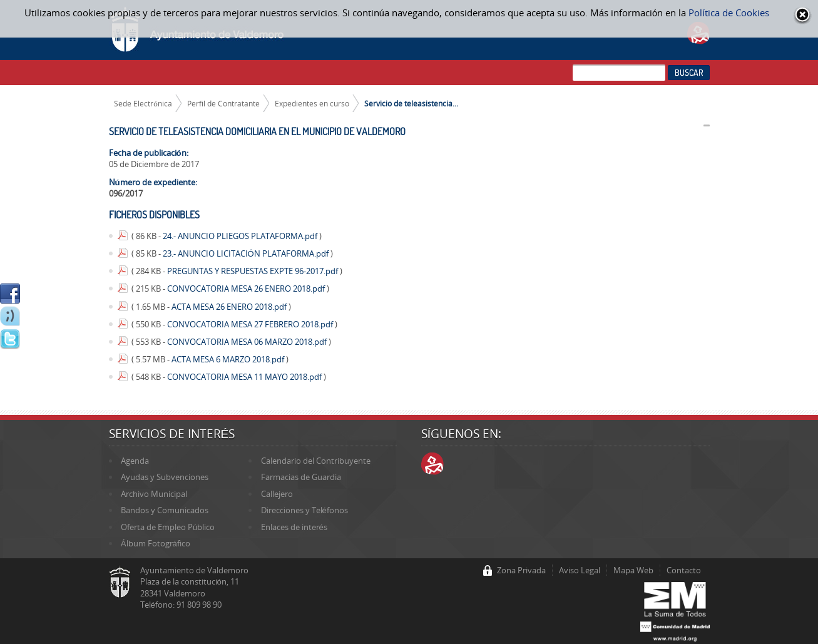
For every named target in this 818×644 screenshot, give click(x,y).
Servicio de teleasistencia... (411, 103)
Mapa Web (633, 570)
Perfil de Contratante (223, 103)
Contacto (684, 570)
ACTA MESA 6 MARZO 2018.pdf (229, 359)
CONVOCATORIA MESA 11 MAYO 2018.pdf (245, 377)
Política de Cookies (729, 13)
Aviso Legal (580, 570)
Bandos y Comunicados (165, 510)
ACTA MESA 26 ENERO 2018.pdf (230, 307)
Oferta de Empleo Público (168, 527)
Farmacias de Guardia (301, 477)
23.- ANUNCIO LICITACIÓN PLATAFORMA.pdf (247, 253)
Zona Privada (521, 570)
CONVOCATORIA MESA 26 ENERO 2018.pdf (247, 289)
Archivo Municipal (154, 494)
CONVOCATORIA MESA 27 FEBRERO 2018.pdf (251, 324)
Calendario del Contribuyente (316, 461)
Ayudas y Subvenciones (165, 477)
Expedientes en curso (312, 103)
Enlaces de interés (294, 527)
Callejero (277, 494)
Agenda (135, 461)
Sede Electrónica (143, 103)
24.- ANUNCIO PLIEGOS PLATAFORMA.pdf (241, 236)
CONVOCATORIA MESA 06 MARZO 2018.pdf (248, 342)
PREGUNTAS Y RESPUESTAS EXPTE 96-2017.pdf (253, 271)
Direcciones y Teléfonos (304, 510)
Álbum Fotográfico (156, 543)
